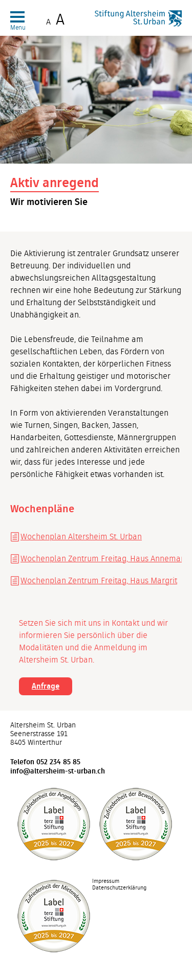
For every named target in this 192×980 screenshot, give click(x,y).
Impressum (106, 881)
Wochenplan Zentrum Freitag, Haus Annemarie (101, 559)
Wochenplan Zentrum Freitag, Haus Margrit (99, 580)
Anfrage (46, 686)
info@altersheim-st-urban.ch (58, 771)
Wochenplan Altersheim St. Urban (81, 537)
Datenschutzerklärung (119, 888)
